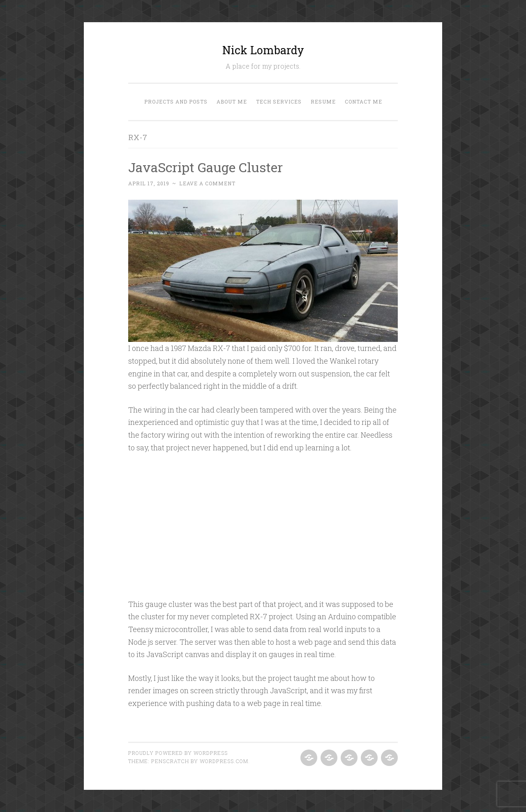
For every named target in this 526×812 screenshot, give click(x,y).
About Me (232, 101)
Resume (323, 101)
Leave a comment (207, 183)
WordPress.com (224, 761)
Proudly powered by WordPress (178, 753)
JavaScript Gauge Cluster (205, 167)
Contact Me (363, 101)
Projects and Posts (176, 101)
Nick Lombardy (263, 50)
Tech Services (279, 101)
